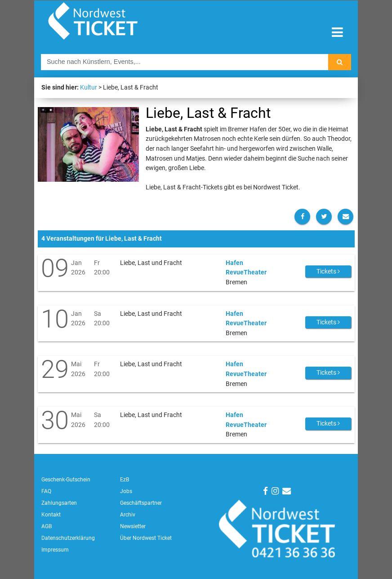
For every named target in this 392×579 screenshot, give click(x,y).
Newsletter (133, 526)
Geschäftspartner (141, 503)
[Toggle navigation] (337, 33)
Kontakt (51, 515)
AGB (47, 526)
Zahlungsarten (59, 503)
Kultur (89, 88)
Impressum (55, 550)
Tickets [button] (328, 271)
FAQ (46, 491)
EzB (125, 480)
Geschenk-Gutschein (66, 480)
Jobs (126, 491)
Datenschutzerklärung (68, 538)
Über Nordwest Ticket (146, 538)
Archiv (128, 515)
